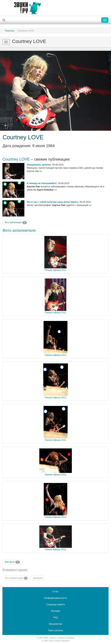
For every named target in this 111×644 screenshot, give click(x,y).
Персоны (10, 31)
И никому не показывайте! (42, 183)
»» (41, 171)
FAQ (55, 617)
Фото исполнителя (19, 230)
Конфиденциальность (55, 598)
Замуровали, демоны (39, 165)
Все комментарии (16, 578)
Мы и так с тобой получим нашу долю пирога (52, 202)
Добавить (38, 578)
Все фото (12, 562)
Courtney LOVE (23, 137)
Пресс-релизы (56, 630)
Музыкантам (55, 624)
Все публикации (16, 223)
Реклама (55, 611)
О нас (55, 591)
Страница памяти (55, 604)
